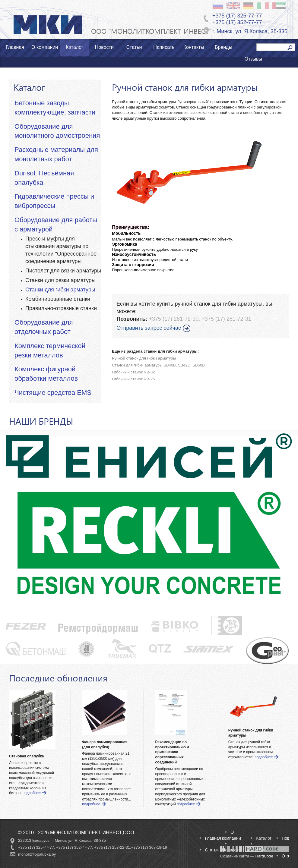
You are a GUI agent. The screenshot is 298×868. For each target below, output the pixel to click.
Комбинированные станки (58, 299)
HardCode (264, 856)
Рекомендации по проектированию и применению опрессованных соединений (172, 752)
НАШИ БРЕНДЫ (41, 421)
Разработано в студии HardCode (255, 849)
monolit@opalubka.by (37, 854)
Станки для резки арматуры (60, 280)
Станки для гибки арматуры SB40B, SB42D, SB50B (158, 365)
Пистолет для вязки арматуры (63, 271)
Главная (15, 47)
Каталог (74, 47)
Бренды (223, 47)
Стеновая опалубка (27, 756)
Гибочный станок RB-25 (133, 379)
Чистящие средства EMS (53, 393)
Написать (164, 47)
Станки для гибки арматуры (60, 290)
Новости (104, 47)
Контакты (194, 47)
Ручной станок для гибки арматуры (144, 358)
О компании (45, 47)
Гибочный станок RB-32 (133, 372)
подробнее (32, 793)
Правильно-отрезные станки (61, 308)
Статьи (134, 47)
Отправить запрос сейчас (149, 328)
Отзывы (253, 59)
